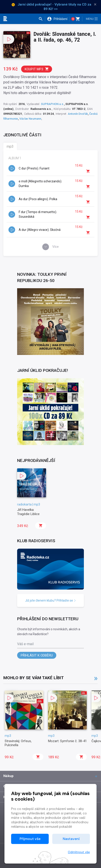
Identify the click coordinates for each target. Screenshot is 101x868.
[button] (42, 19)
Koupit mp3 (37, 69)
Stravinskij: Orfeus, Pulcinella (18, 743)
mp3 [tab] (10, 146)
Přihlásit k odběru (37, 655)
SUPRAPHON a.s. (53, 104)
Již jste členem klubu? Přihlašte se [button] (51, 600)
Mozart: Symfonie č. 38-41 (67, 741)
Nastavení (71, 839)
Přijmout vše (30, 839)
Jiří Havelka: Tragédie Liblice (28, 512)
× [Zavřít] (95, 4)
